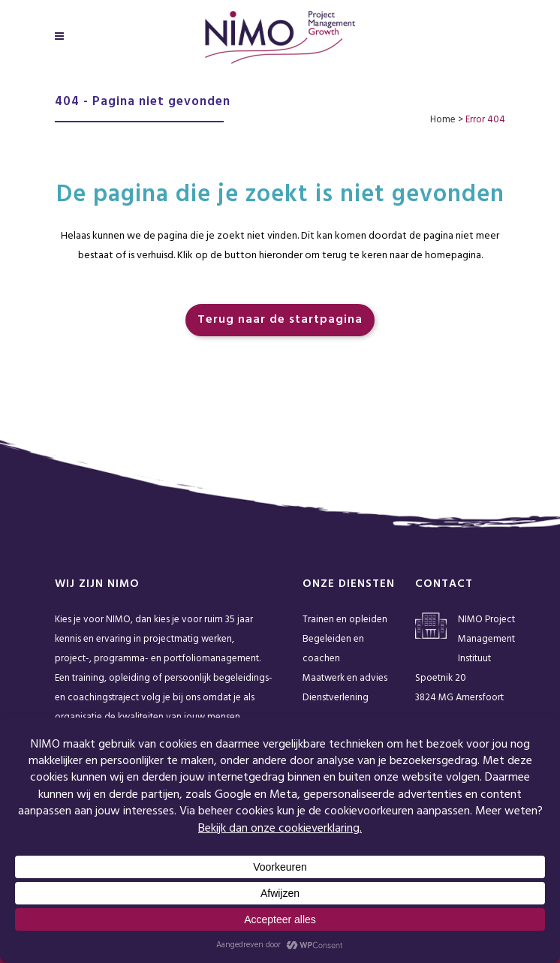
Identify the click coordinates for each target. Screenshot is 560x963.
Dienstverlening (336, 698)
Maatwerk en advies (345, 678)
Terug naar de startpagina (280, 320)
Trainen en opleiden (345, 620)
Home (443, 120)
